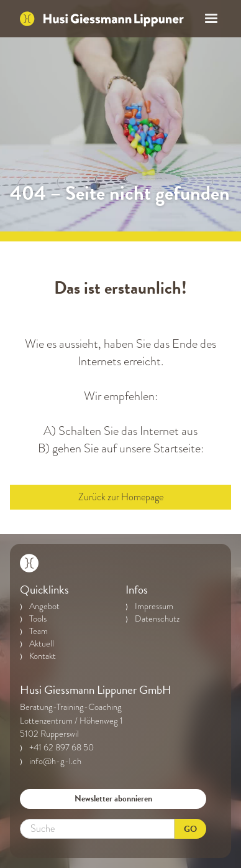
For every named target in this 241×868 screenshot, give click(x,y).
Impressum (154, 607)
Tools (38, 619)
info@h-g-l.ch (55, 761)
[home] (102, 19)
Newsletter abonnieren (113, 799)
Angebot (44, 607)
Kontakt (43, 656)
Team (39, 632)
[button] (207, 19)
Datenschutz (157, 619)
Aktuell (42, 644)
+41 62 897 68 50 (61, 748)
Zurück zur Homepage (121, 497)
